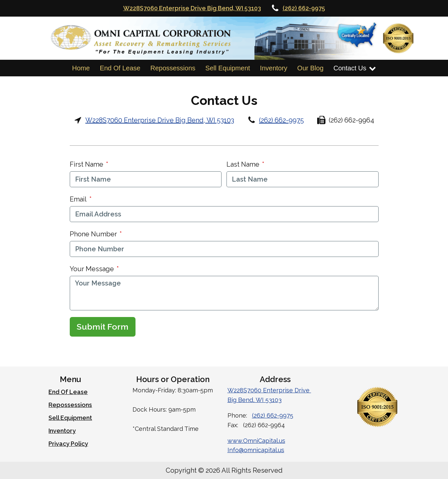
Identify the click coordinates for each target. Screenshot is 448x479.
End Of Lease (120, 68)
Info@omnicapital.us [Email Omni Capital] (256, 450)
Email (78, 199)
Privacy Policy (68, 444)
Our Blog (310, 68)
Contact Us (355, 68)
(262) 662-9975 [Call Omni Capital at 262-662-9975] (304, 8)
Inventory (274, 68)
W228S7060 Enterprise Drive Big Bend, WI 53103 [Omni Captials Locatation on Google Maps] (192, 8)
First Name (87, 164)
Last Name (243, 164)
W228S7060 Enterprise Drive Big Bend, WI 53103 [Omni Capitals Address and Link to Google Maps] (269, 395)
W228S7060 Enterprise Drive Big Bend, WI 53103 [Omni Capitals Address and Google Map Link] (160, 120)
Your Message (92, 269)
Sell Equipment (228, 68)
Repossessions (173, 68)
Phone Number (93, 234)
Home (81, 68)
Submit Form (103, 327)
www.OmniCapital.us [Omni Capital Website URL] (256, 441)
